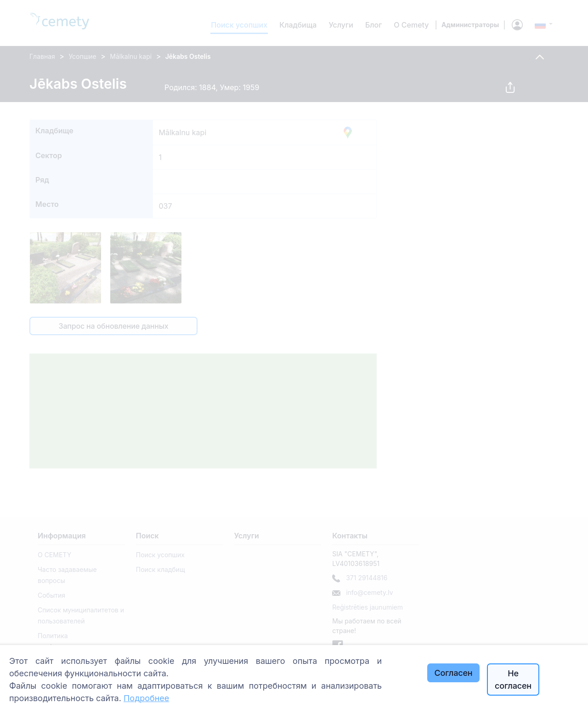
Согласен (454, 673)
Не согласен (513, 680)
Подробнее (146, 698)
